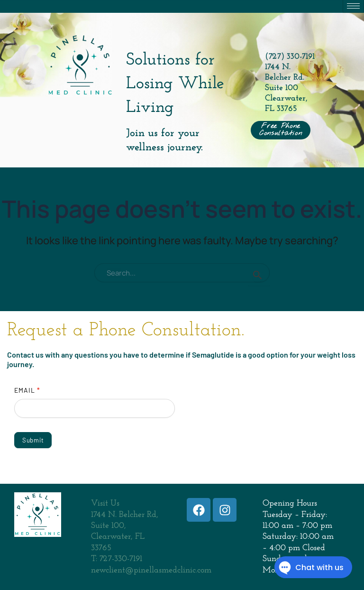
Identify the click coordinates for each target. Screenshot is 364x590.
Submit (33, 440)
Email (27, 390)
